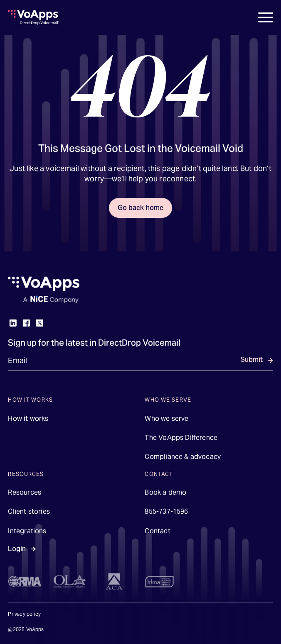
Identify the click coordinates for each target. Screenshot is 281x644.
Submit (252, 360)
